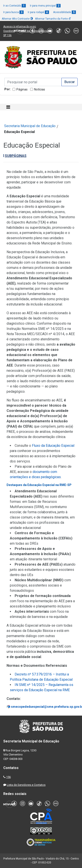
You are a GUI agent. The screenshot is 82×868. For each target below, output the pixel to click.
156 (8, 777)
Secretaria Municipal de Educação (30, 126)
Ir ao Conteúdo (15, 6)
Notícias (40, 89)
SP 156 (7, 35)
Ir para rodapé (38, 12)
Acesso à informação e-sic (20, 27)
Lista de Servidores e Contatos (26, 785)
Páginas (22, 89)
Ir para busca (13, 12)
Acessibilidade (65, 12)
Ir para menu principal (45, 6)
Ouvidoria (9, 31)
